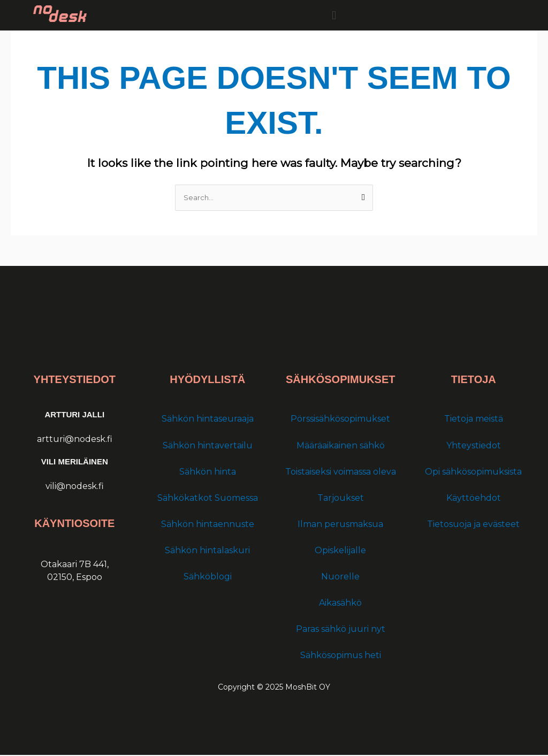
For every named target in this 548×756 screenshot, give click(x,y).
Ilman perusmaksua (340, 525)
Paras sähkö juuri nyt (341, 630)
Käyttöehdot (474, 498)
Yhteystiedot (474, 446)
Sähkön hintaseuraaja (208, 420)
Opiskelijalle (340, 551)
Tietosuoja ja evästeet (473, 525)
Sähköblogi (208, 578)
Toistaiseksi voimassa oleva (341, 472)
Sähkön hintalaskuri (207, 551)
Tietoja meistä (474, 420)
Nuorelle (340, 578)
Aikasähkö (340, 604)
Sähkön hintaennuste (208, 525)
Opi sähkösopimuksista (473, 472)
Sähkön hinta (208, 472)
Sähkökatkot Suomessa (208, 498)
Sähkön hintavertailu (208, 446)
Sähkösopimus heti (341, 656)
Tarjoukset (341, 498)
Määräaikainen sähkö (341, 446)
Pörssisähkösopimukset (340, 420)
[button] (334, 15)
